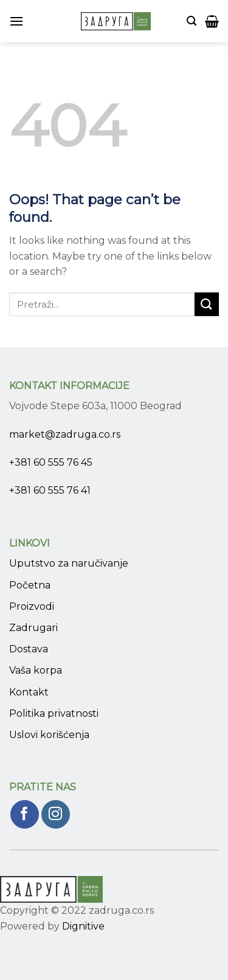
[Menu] (16, 21)
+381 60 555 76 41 (50, 490)
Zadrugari (33, 628)
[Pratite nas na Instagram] (56, 814)
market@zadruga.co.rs (65, 434)
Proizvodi (32, 606)
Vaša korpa (36, 670)
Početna (30, 585)
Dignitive (83, 926)
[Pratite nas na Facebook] (25, 814)
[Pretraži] (192, 21)
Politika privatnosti (54, 713)
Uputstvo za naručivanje (69, 563)
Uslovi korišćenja (49, 735)
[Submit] (207, 304)
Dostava (29, 649)
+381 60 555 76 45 (51, 462)
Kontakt (29, 692)
